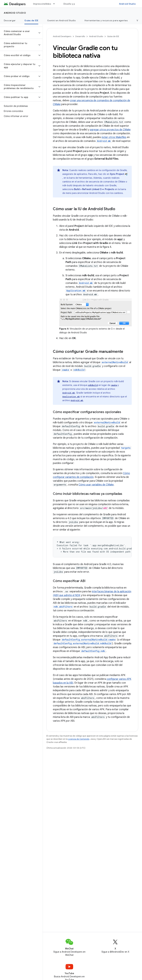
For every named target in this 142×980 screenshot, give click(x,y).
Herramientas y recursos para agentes (106, 20)
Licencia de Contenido (79, 739)
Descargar (10, 20)
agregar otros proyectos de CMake (110, 130)
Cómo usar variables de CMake (96, 485)
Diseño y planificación (76, 4)
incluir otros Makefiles (114, 137)
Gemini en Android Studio (61, 20)
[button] (19, 33)
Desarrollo (80, 36)
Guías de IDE (113, 36)
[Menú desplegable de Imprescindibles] (55, 4)
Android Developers (62, 36)
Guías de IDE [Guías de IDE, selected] (31, 20)
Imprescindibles (42, 4)
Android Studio (127, 4)
